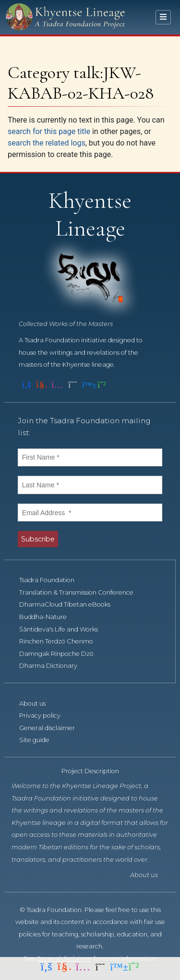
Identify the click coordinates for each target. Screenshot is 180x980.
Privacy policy (45, 715)
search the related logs (47, 143)
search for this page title (49, 131)
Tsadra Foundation (52, 580)
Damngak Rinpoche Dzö (62, 654)
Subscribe (38, 539)
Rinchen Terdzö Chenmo (61, 641)
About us (38, 704)
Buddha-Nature (48, 617)
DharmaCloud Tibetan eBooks (70, 604)
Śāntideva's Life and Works (64, 629)
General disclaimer (52, 728)
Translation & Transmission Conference (82, 592)
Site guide (40, 740)
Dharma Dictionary (54, 666)
